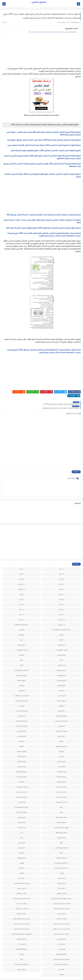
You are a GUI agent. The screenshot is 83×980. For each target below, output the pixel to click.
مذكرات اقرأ (61, 881)
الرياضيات (61, 698)
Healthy (22, 622)
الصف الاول (61, 703)
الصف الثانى (61, 719)
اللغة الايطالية (22, 754)
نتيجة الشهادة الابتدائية (22, 957)
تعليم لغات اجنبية (22, 805)
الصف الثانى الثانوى (61, 724)
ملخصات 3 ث (61, 942)
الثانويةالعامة (61, 678)
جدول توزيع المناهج (61, 825)
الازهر (22, 653)
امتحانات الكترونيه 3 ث (22, 779)
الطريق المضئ (39, 2)
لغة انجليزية (61, 871)
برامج (61, 800)
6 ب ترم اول (61, 617)
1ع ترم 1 (61, 571)
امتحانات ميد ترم (22, 784)
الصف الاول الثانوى (61, 708)
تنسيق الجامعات (61, 815)
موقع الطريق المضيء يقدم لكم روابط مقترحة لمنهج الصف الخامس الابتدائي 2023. (52, 32)
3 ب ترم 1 (22, 592)
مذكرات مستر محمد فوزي (22, 921)
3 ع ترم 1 (61, 602)
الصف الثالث (22, 708)
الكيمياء (61, 749)
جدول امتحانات (22, 820)
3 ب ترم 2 (61, 597)
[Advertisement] (41, 51)
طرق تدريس (22, 835)
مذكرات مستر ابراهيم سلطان (22, 911)
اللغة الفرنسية (22, 759)
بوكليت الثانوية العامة (22, 800)
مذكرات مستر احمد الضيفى (61, 916)
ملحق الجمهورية (22, 931)
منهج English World (22, 942)
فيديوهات (22, 845)
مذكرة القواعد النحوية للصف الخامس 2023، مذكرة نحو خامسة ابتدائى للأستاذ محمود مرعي (44, 145)
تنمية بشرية (22, 815)
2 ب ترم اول (22, 577)
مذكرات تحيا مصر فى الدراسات (61, 896)
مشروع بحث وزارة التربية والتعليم (22, 926)
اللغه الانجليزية (61, 764)
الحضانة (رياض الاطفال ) (22, 688)
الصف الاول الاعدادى (22, 703)
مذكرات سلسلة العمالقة (61, 901)
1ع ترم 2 (22, 571)
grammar (22, 627)
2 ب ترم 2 (61, 577)
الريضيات (22, 698)
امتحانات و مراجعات (61, 795)
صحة (22, 830)
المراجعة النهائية (22, 764)
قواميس (22, 855)
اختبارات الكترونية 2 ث (61, 642)
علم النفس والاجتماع (61, 840)
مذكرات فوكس (61, 906)
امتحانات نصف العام (22, 790)
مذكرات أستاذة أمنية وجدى (22, 876)
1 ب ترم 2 (22, 561)
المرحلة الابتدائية (61, 769)
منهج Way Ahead (61, 947)
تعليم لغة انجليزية (61, 810)
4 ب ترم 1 (22, 602)
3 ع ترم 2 (22, 597)
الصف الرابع (61, 729)
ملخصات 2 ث (22, 937)
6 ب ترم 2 (22, 612)
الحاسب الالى (61, 688)
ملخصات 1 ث (61, 937)
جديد (22, 825)
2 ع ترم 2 (61, 592)
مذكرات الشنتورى (22, 886)
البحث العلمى (61, 658)
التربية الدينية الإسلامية (22, 663)
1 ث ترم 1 (61, 566)
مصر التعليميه (61, 931)
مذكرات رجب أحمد (22, 896)
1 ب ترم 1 (61, 561)
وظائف (61, 967)
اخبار (22, 632)
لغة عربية (22, 871)
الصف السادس (22, 729)
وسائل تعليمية (22, 962)
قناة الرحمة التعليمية (61, 855)
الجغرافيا (61, 683)
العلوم (61, 734)
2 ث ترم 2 (61, 582)
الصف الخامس (22, 724)
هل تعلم (61, 962)
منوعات (22, 947)
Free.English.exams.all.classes (61, 622)
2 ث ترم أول (22, 582)
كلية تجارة (22, 860)
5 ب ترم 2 (22, 607)
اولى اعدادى (22, 795)
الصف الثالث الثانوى (22, 713)
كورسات (61, 866)
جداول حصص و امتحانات (61, 820)
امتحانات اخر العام (61, 779)
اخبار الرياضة (22, 637)
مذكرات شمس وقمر (22, 901)
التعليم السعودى (22, 668)
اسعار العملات (61, 648)
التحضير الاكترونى (61, 663)
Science (61, 627)
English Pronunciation (22, 617)
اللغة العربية (61, 759)
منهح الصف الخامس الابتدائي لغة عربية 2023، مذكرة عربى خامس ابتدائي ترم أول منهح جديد (44, 140)
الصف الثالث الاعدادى (61, 713)
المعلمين (22, 774)
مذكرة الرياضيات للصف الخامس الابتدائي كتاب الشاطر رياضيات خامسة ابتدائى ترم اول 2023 (44, 215)
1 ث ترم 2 (22, 566)
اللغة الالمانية (22, 749)
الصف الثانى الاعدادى (22, 719)
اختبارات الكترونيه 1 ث (22, 642)
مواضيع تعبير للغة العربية (61, 952)
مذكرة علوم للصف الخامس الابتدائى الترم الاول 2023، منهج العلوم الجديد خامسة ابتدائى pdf (44, 228)
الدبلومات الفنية (61, 693)
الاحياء (61, 653)
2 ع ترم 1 (22, 587)
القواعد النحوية (22, 744)
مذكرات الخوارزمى (61, 886)
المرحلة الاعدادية (22, 769)
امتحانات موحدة (61, 784)
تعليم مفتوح (22, 810)
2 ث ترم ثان (61, 587)
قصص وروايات (22, 850)
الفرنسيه (22, 734)
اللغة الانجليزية (61, 754)
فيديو (61, 845)
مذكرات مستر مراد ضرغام (61, 926)
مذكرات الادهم (22, 881)
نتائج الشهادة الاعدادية (61, 957)
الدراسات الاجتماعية (22, 693)
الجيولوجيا (22, 683)
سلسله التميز (61, 830)
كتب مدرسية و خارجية (61, 860)
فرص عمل (22, 840)
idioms (61, 632)
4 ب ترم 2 (61, 607)
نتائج (22, 952)
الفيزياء (22, 739)
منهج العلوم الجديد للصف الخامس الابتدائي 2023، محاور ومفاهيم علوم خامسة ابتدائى (45, 151)
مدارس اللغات (61, 876)
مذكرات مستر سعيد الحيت (22, 916)
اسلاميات (22, 648)
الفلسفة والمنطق (61, 739)
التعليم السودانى (61, 673)
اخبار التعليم (61, 637)
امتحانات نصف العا (61, 790)
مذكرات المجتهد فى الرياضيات (22, 891)
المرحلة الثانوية (61, 774)
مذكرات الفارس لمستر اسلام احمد (61, 891)
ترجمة (61, 805)
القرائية (61, 744)
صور (61, 835)
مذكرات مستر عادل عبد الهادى (61, 921)
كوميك (22, 866)
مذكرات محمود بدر (61, 911)
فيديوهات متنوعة (61, 850)
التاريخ (22, 658)
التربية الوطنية (61, 668)
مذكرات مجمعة (22, 906)
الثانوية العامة (22, 673)
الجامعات (22, 678)
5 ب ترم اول (61, 612)
